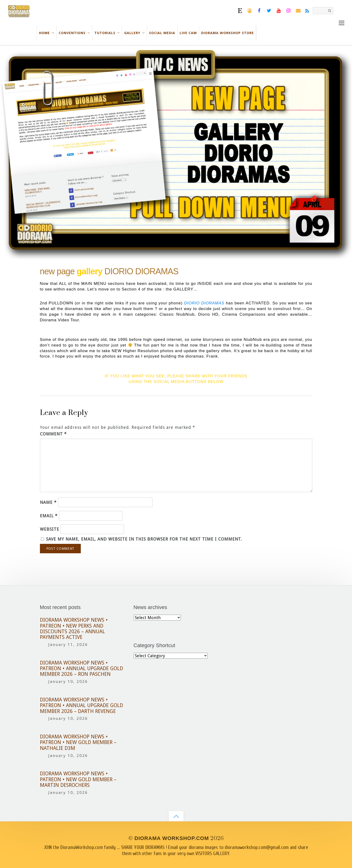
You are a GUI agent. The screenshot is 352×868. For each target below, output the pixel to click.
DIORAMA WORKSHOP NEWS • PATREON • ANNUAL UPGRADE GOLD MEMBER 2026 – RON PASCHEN (81, 669)
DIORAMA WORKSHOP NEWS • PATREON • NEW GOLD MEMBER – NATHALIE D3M (78, 743)
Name (48, 502)
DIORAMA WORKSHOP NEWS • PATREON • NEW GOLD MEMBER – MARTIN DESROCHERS (78, 779)
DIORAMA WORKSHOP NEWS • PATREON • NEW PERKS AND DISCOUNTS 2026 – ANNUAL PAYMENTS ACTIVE (74, 629)
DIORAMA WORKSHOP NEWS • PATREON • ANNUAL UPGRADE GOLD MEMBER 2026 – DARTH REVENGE (81, 706)
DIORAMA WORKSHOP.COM (172, 838)
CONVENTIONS (72, 33)
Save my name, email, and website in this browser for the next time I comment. (144, 539)
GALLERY (132, 33)
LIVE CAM (188, 33)
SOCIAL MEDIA (162, 33)
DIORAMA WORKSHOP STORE (228, 33)
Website (50, 529)
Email (49, 516)
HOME (44, 33)
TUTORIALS (105, 33)
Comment (53, 434)
